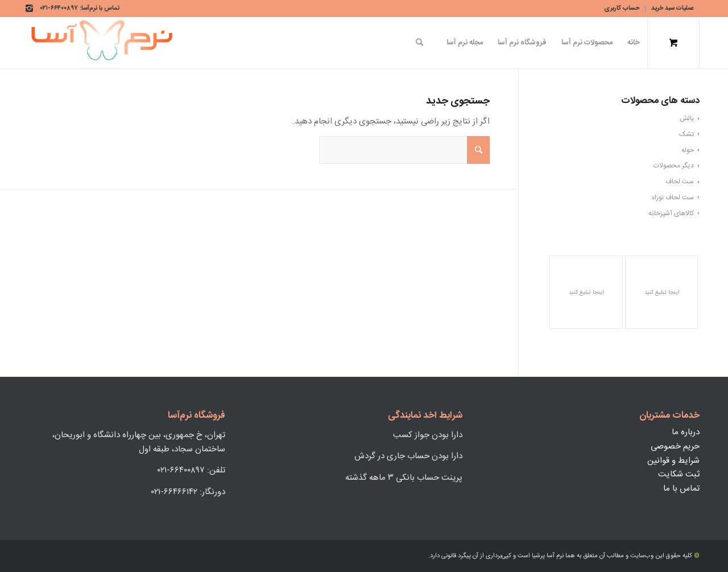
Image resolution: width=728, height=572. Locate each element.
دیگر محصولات (674, 166)
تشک (686, 134)
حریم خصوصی (675, 447)
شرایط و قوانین (673, 461)
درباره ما (686, 432)
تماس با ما (681, 489)
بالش (687, 118)
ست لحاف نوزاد (673, 197)
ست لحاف (680, 182)
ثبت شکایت (679, 474)
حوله (688, 150)
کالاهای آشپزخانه (671, 213)
